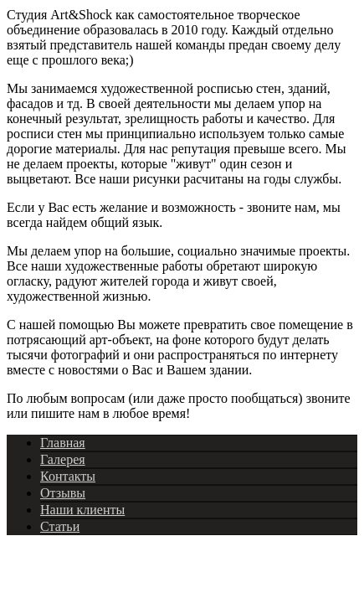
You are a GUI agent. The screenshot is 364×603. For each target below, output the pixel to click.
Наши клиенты (82, 510)
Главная (63, 443)
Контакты (68, 476)
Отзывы (63, 493)
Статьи (60, 526)
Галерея (63, 459)
